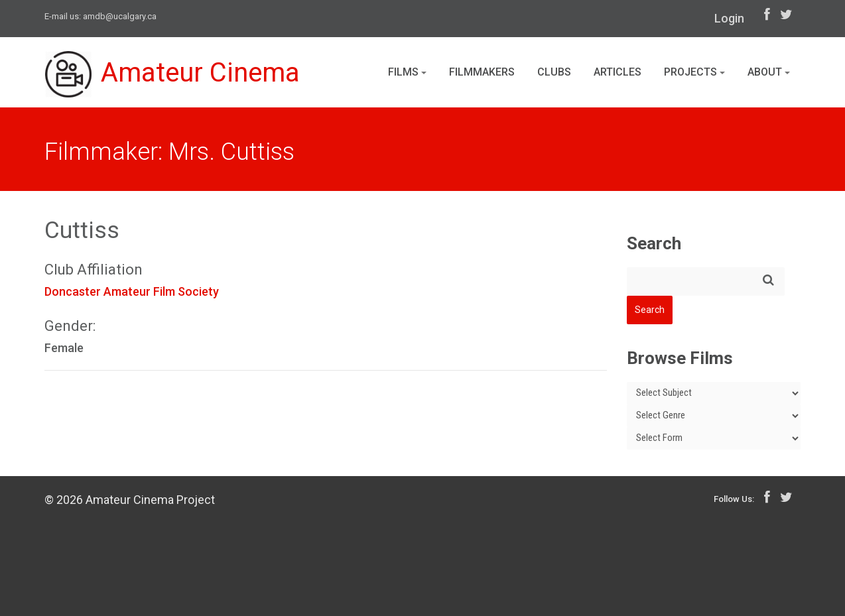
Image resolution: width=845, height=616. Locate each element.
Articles (617, 72)
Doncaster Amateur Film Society (132, 291)
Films (407, 72)
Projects (694, 72)
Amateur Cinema (172, 74)
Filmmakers (482, 72)
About (769, 72)
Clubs (554, 72)
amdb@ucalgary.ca (120, 16)
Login (729, 18)
